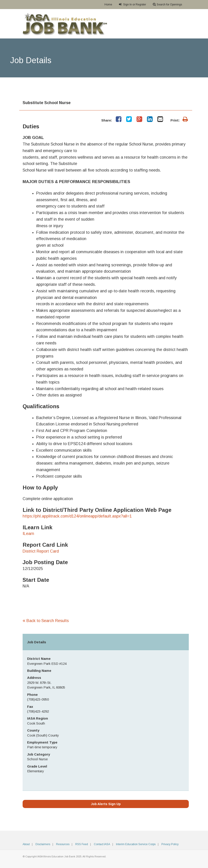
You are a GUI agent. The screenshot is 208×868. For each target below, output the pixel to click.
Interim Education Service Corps (136, 844)
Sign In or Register (132, 4)
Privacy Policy (170, 844)
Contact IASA (102, 844)
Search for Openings (167, 4)
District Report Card (41, 551)
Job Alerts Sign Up (106, 804)
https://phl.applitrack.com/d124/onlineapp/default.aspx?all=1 (77, 516)
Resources (63, 844)
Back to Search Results (46, 621)
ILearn (28, 534)
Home (108, 5)
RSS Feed (82, 844)
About (26, 844)
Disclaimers (43, 844)
